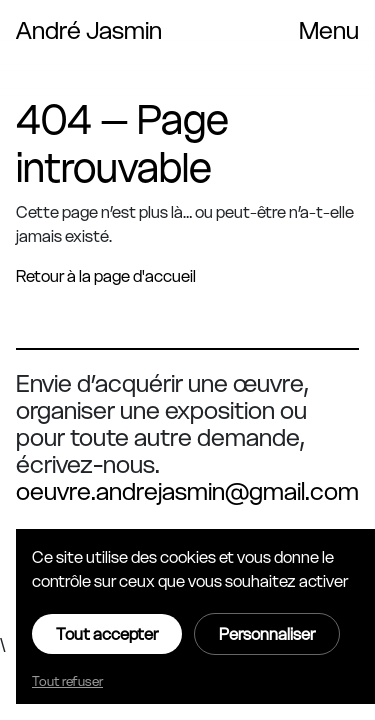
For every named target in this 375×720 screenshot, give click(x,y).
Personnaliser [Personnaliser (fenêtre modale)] (267, 634)
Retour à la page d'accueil (106, 276)
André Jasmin (89, 30)
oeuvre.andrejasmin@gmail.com (187, 491)
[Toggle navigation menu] (329, 31)
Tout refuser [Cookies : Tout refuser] (67, 681)
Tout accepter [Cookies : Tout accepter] (107, 634)
